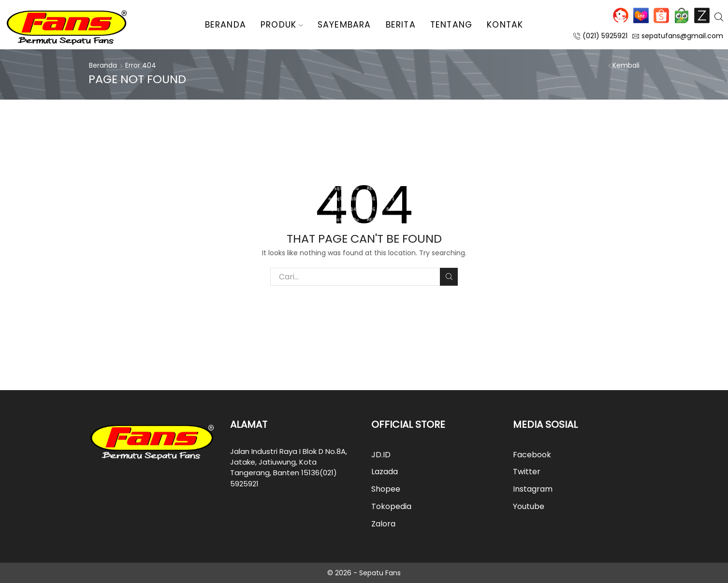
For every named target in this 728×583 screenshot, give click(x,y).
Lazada (641, 15)
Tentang (451, 25)
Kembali (626, 65)
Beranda (226, 25)
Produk (282, 25)
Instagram (533, 489)
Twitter (527, 472)
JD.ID (621, 15)
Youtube (529, 506)
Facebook (532, 455)
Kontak (505, 25)
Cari (449, 277)
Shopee (661, 15)
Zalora (702, 15)
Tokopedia (682, 15)
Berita (401, 25)
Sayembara (344, 25)
